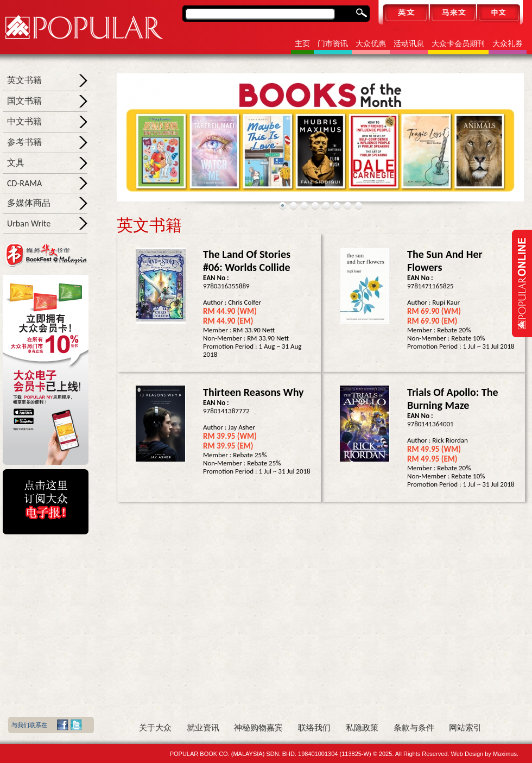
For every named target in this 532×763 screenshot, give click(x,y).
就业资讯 (203, 728)
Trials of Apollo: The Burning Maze (452, 399)
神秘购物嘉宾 (258, 728)
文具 (16, 163)
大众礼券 (508, 44)
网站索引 (465, 728)
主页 (302, 44)
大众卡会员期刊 (458, 44)
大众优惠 (371, 44)
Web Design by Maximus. (484, 754)
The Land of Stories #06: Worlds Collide (247, 261)
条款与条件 (414, 728)
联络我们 (314, 728)
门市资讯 (333, 44)
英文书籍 (24, 80)
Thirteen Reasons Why (254, 392)
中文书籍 (24, 121)
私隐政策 (362, 728)
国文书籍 (24, 101)
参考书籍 (24, 142)
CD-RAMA (24, 183)
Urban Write (29, 223)
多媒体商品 (29, 203)
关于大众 (155, 728)
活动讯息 (409, 44)
